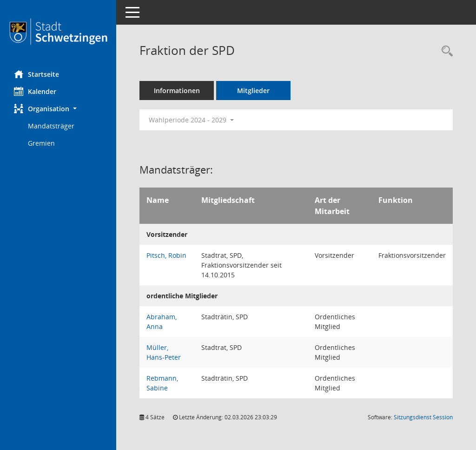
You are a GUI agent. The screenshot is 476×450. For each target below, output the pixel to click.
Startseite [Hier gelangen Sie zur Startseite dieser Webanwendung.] (36, 74)
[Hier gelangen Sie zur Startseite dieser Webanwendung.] (58, 32)
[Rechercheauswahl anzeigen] (445, 51)
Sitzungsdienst (423, 417)
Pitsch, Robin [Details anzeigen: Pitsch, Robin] (166, 255)
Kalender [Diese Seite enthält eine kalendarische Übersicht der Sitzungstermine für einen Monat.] (35, 91)
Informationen (177, 91)
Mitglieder (253, 91)
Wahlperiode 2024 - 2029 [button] (191, 120)
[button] (58, 109)
